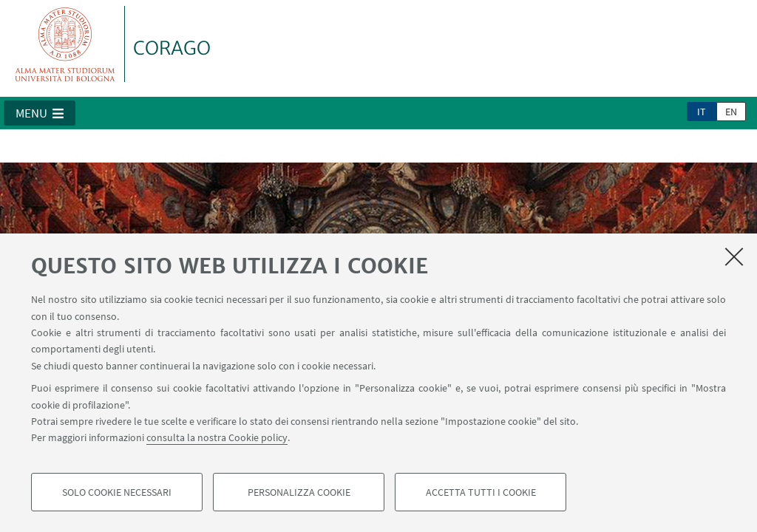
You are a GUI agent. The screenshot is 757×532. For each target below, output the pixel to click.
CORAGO (172, 48)
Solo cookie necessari (117, 492)
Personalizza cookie (299, 492)
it (702, 112)
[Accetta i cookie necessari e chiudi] (734, 256)
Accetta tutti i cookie (481, 492)
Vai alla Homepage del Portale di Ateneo (65, 44)
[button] (40, 113)
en (731, 112)
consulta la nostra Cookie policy (217, 437)
